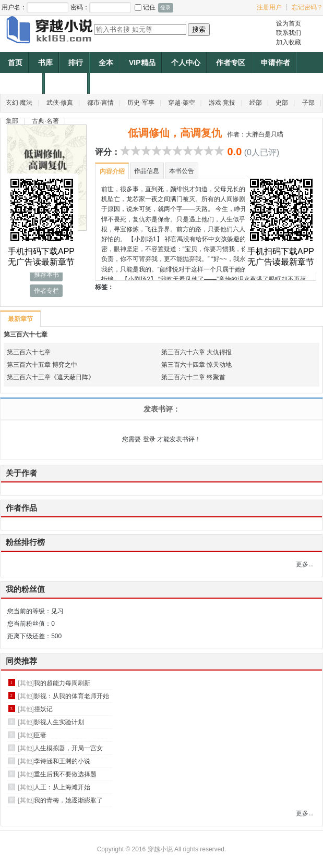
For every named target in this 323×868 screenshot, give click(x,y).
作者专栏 (46, 291)
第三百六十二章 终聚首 (193, 377)
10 (219, 151)
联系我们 (289, 33)
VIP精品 (142, 63)
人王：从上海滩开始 (62, 787)
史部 (282, 103)
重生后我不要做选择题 (65, 774)
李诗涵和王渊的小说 (62, 761)
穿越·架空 (181, 103)
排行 (76, 63)
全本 (106, 63)
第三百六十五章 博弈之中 (42, 365)
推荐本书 (46, 275)
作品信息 (147, 171)
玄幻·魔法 (19, 103)
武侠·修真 (60, 103)
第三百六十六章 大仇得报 (196, 352)
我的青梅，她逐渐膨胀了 (68, 800)
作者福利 (67, 83)
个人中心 (186, 63)
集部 (12, 121)
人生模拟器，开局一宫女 (68, 748)
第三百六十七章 (26, 334)
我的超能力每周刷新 (62, 683)
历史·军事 (141, 103)
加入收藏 (289, 42)
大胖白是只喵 (265, 134)
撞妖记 (43, 709)
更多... (305, 564)
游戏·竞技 (222, 103)
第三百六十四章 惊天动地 (196, 365)
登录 (149, 439)
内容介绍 (112, 171)
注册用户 (269, 7)
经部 (256, 103)
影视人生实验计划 (59, 722)
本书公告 (182, 171)
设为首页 (289, 23)
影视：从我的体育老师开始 (71, 696)
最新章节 (20, 319)
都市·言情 (100, 103)
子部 (308, 103)
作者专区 (231, 63)
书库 (45, 63)
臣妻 (40, 735)
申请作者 (276, 63)
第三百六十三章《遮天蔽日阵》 (51, 377)
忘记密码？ (307, 7)
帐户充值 (22, 83)
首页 (15, 63)
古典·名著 (45, 121)
